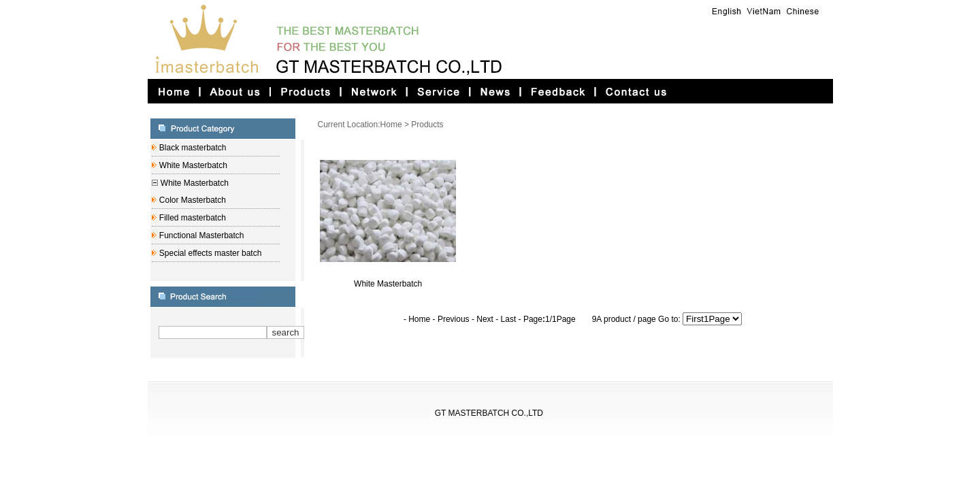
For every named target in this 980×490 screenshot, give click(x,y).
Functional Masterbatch (200, 235)
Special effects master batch (209, 253)
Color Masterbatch (191, 200)
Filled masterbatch (191, 218)
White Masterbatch (192, 165)
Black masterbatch (191, 148)
